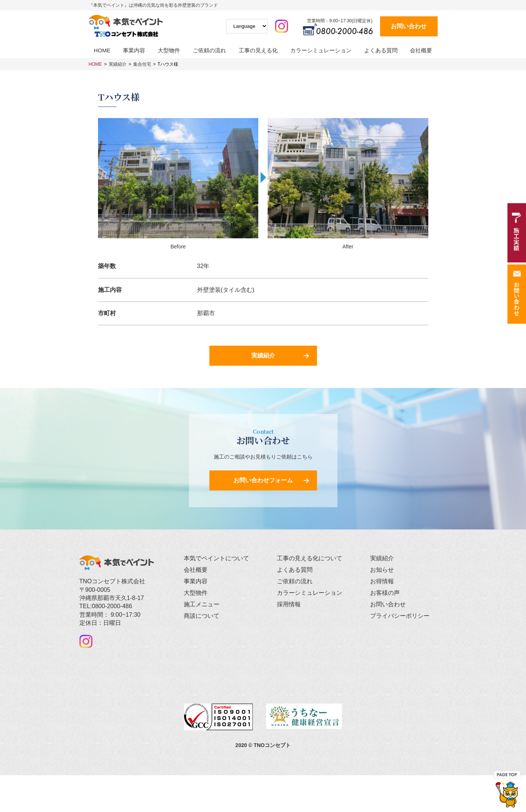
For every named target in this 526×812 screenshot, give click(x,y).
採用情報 (289, 605)
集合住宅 (142, 64)
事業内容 (134, 50)
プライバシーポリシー (400, 616)
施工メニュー (202, 605)
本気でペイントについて (216, 559)
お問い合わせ (409, 26)
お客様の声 (385, 593)
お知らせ (382, 570)
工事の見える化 (258, 50)
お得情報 (382, 582)
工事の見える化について (310, 559)
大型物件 (169, 50)
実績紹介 (118, 64)
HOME (102, 50)
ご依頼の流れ (209, 50)
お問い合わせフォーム (263, 481)
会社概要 (421, 50)
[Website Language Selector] (247, 26)
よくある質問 (381, 50)
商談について (202, 616)
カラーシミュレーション (321, 50)
